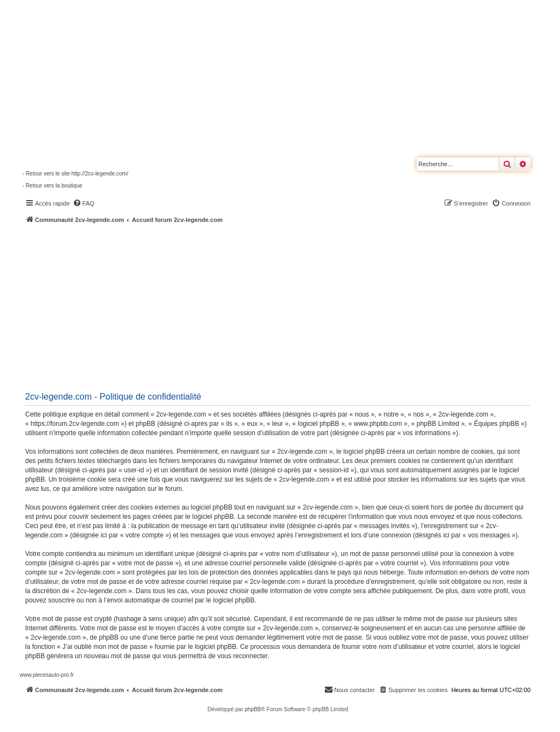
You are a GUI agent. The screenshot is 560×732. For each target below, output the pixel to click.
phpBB (253, 709)
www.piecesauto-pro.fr (47, 675)
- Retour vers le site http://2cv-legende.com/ (75, 174)
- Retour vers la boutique (52, 186)
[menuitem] (84, 203)
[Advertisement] (290, 306)
